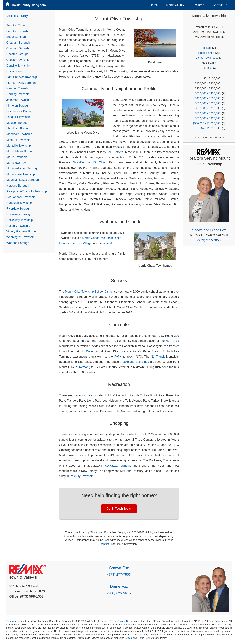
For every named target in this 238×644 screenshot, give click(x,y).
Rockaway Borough (19, 214)
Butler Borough (16, 37)
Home (154, 5)
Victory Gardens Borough (23, 231)
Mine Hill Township (18, 140)
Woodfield (105, 243)
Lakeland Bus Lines (136, 362)
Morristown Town (17, 163)
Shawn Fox (119, 568)
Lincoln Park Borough (20, 111)
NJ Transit (172, 341)
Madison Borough (18, 123)
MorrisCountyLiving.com (29, 5)
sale (130, 638)
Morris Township (17, 157)
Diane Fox (119, 586)
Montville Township (19, 146)
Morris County (175, 5)
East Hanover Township (22, 77)
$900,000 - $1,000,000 (207, 123)
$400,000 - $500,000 (208, 98)
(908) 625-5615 (119, 593)
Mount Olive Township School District (89, 292)
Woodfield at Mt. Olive (89, 162)
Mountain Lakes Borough (23, 180)
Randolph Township (19, 203)
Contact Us (220, 5)
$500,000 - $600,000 (208, 103)
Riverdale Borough (19, 209)
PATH (118, 357)
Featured (198, 5)
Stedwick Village (81, 243)
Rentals (206, 68)
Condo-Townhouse (207, 58)
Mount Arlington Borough (22, 168)
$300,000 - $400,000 (208, 93)
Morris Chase (91, 238)
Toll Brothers (115, 152)
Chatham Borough (18, 43)
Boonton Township (18, 31)
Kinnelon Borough (18, 106)
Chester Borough (17, 54)
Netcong (85, 367)
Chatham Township (19, 48)
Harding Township (18, 94)
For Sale (206, 48)
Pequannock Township (21, 197)
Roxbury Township (82, 476)
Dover (90, 351)
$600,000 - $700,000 (208, 108)
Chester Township (18, 60)
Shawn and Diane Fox (209, 230)
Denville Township (18, 66)
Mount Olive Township (21, 174)
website (15, 621)
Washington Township (20, 237)
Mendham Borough (19, 128)
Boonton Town (16, 25)
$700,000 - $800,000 (208, 113)
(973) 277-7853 (209, 240)
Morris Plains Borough (21, 151)
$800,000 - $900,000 (208, 118)
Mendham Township (19, 134)
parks (90, 395)
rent (139, 638)
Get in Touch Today (119, 509)
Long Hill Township (19, 117)
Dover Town (14, 71)
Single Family (206, 53)
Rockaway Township (118, 466)
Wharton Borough (18, 243)
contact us (107, 544)
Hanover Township (18, 88)
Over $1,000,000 (210, 128)
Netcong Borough (18, 186)
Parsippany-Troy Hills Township (27, 191)
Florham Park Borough (21, 83)
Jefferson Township (19, 100)
